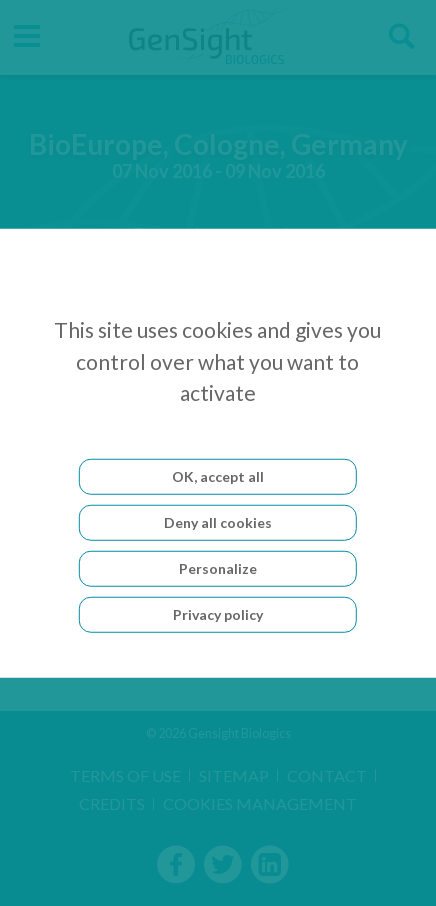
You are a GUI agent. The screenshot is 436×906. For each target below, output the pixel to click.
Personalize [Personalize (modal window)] (218, 567)
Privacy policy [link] (218, 613)
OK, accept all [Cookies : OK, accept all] (218, 475)
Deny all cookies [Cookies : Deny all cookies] (218, 521)
